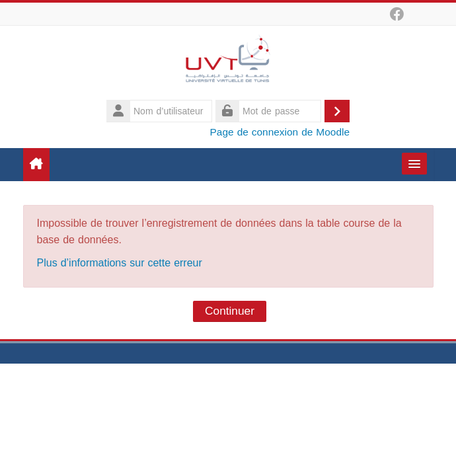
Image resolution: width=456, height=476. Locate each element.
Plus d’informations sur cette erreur (120, 263)
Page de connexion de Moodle (280, 132)
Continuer (230, 311)
